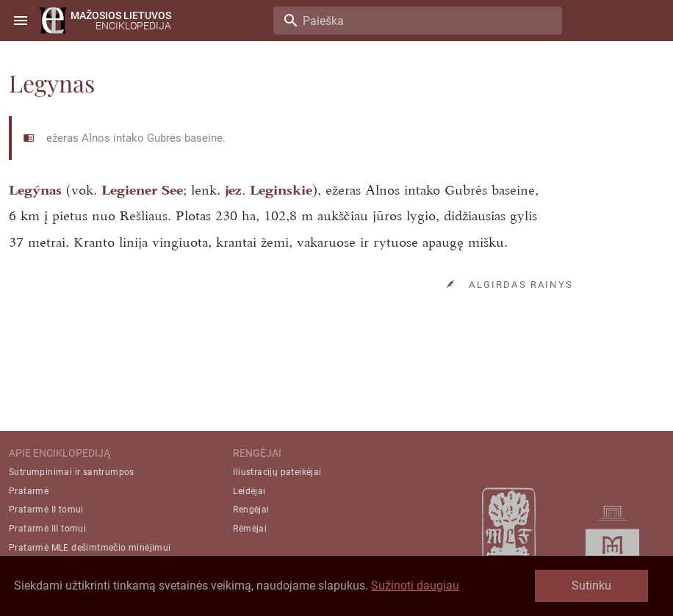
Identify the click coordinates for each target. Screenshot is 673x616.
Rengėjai (251, 510)
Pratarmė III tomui (47, 529)
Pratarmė (29, 491)
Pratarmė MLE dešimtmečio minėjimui (90, 548)
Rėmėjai (250, 529)
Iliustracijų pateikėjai (277, 472)
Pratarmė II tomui (46, 510)
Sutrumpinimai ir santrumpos (72, 472)
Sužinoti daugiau (415, 586)
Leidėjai (249, 491)
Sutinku (591, 586)
